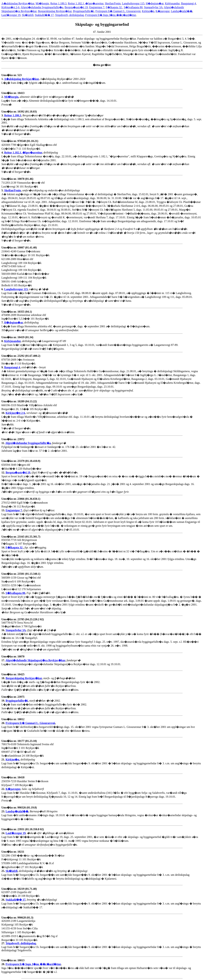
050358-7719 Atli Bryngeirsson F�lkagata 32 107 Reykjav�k (21, 542)
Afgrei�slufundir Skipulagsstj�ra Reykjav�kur (35, 660)
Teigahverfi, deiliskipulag (69, 15)
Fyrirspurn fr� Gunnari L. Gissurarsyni (118, 11)
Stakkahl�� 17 (44, 15)
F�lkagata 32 (114, 7)
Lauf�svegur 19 (11, 15)
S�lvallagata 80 (133, 7)
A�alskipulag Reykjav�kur (18, 3)
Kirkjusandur (172, 3)
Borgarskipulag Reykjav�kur (55, 11)
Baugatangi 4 (189, 3)
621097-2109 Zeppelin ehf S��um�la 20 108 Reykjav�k (20, 894)
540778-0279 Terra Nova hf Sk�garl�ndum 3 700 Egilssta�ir (23, 625)
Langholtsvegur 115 (133, 3)
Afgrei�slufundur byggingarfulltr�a (42, 7)
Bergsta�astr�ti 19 (76, 7)
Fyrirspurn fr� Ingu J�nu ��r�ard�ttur (111, 15)
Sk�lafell (28, 15)
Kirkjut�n (148, 11)
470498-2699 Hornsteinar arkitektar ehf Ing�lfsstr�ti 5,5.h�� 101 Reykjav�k (25, 317)
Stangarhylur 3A (153, 7)
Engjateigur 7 (97, 7)
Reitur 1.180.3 (58, 3)
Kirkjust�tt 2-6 (10, 7)
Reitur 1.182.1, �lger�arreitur (86, 3)
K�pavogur (163, 11)
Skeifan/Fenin (113, 3)
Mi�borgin (42, 3)
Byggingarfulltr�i (84, 11)
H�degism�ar (155, 3)
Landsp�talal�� (182, 11)
